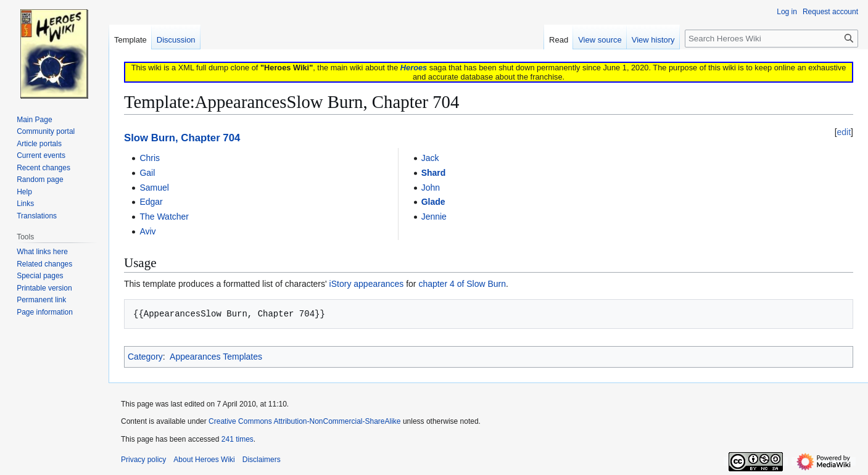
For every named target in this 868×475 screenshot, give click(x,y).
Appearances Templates (216, 357)
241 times (238, 439)
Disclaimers (262, 460)
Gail (147, 173)
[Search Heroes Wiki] (771, 39)
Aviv (147, 231)
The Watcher (164, 217)
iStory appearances (367, 284)
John (431, 188)
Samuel (154, 188)
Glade (433, 202)
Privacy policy (143, 460)
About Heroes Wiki (204, 460)
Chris (150, 158)
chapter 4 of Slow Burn (462, 284)
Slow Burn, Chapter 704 (182, 138)
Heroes (414, 68)
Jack (430, 158)
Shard (434, 173)
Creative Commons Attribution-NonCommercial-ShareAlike (304, 421)
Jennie (434, 217)
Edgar (151, 202)
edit (844, 132)
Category (145, 357)
